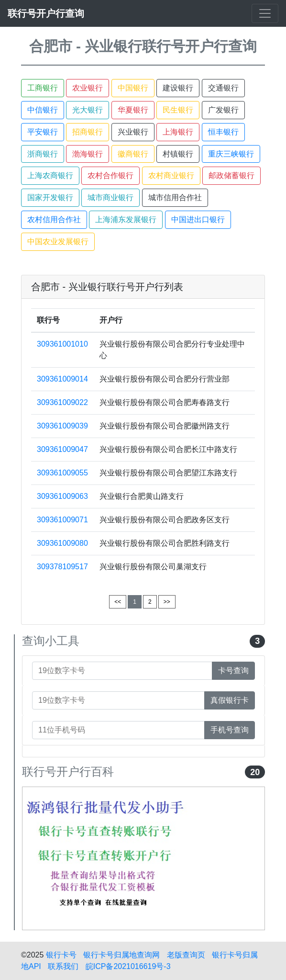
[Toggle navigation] (265, 13)
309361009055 (62, 473)
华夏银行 (133, 110)
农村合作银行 (110, 175)
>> (167, 602)
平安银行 (43, 132)
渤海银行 (88, 154)
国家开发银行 (50, 197)
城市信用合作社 (175, 197)
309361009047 (62, 449)
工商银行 (43, 88)
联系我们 (63, 966)
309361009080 (62, 543)
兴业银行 (133, 132)
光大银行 (88, 110)
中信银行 (43, 110)
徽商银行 (133, 154)
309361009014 (62, 379)
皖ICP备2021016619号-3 (128, 966)
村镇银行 (178, 154)
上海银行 (178, 132)
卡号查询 (233, 670)
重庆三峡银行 (231, 154)
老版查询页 (186, 955)
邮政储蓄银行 (231, 175)
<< (118, 602)
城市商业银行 (110, 197)
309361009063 (62, 496)
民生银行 (178, 110)
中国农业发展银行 (58, 242)
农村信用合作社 (54, 220)
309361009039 (62, 426)
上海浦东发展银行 (126, 220)
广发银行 (223, 110)
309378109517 (62, 567)
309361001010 (62, 344)
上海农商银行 (50, 175)
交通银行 (223, 88)
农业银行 (88, 88)
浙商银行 (43, 154)
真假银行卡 (230, 700)
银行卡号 (61, 955)
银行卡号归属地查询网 (121, 955)
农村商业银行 (171, 175)
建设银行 (178, 88)
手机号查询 (230, 730)
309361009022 (62, 402)
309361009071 (62, 520)
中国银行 (133, 88)
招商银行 (88, 132)
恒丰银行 (223, 132)
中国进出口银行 (198, 220)
